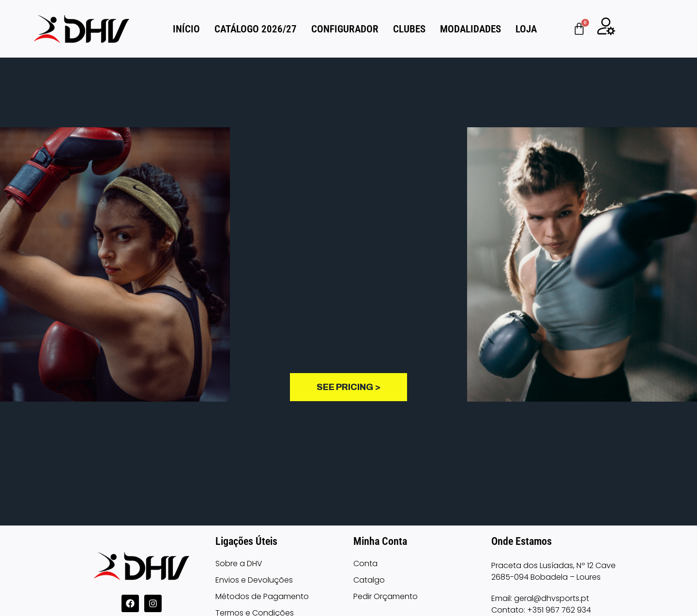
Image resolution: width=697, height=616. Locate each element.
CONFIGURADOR (345, 29)
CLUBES (409, 29)
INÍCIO (186, 29)
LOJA (526, 29)
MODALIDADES (470, 29)
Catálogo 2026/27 (256, 29)
